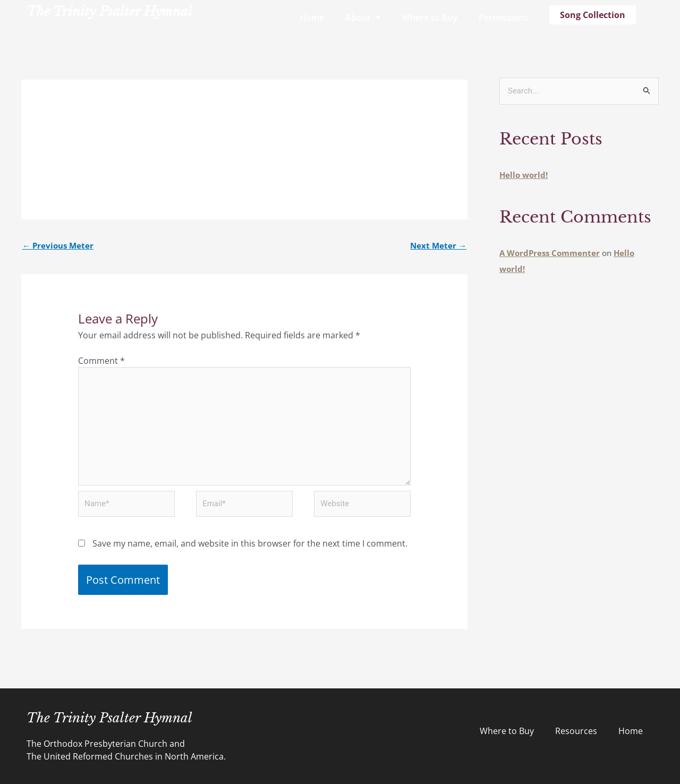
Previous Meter (58, 245)
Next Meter (438, 245)
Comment (101, 361)
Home (312, 18)
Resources (576, 731)
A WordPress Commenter (550, 253)
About (363, 18)
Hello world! (524, 175)
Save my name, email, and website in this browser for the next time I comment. (250, 543)
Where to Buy (430, 18)
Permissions (503, 18)
